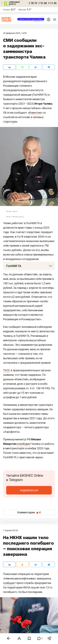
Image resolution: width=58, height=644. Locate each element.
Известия (35, 113)
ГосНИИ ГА (14, 266)
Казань (7, 10)
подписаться (29, 490)
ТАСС (7, 370)
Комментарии (29, 512)
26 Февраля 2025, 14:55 (15, 33)
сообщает (9, 583)
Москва (22, 10)
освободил (24, 444)
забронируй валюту (14, 3)
